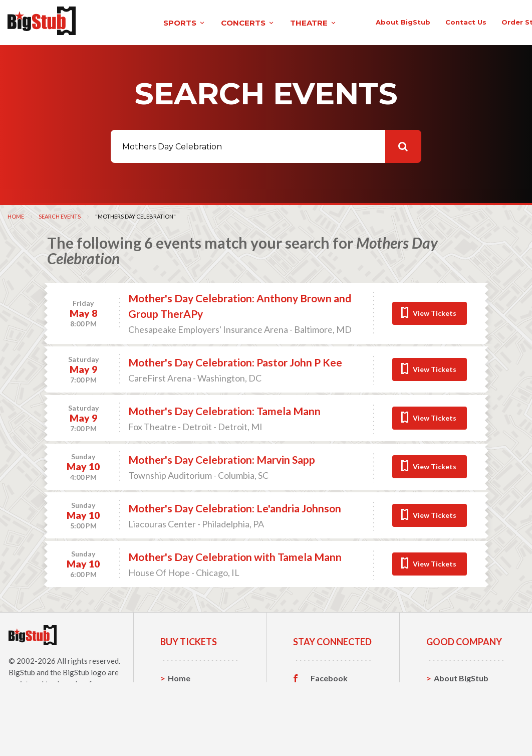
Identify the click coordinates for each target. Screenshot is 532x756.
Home (16, 215)
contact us (388, 21)
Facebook (329, 677)
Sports (181, 692)
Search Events (60, 215)
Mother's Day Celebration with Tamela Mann (235, 555)
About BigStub (325, 21)
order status (448, 21)
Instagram (330, 708)
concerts (178, 22)
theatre (243, 22)
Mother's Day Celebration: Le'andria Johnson (235, 507)
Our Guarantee (462, 723)
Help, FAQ (453, 708)
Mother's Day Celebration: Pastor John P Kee (235, 361)
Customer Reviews (329, 725)
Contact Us (455, 692)
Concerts (185, 708)
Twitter (325, 692)
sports (114, 22)
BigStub (22, 671)
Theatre (183, 723)
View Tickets (435, 312)
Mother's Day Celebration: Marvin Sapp (222, 458)
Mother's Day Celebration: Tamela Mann (224, 409)
